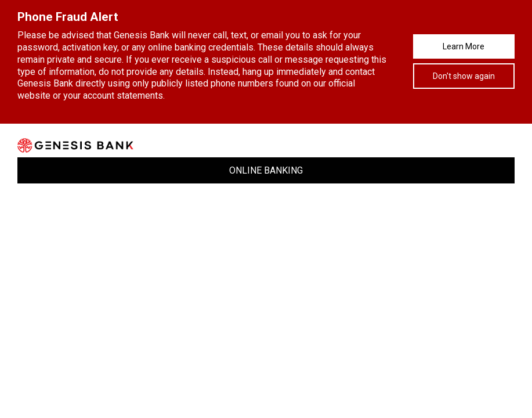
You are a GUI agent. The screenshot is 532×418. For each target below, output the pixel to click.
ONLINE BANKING (266, 170)
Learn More (464, 46)
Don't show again (464, 76)
